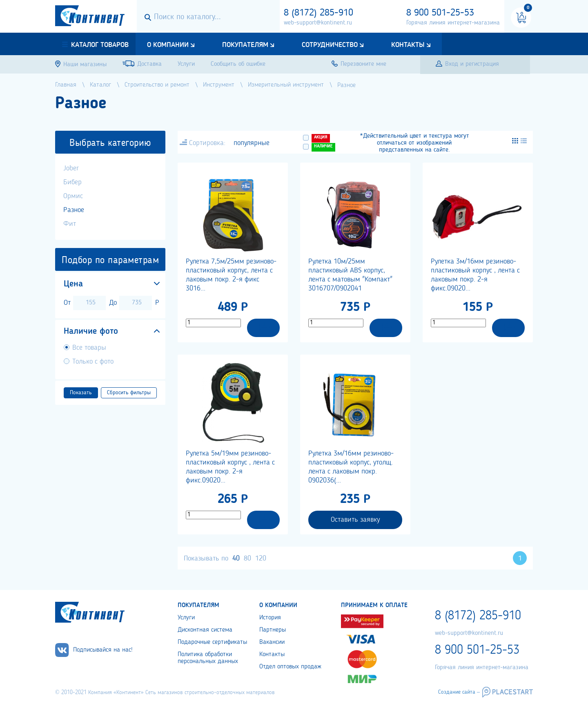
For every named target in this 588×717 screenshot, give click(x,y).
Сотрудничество (330, 45)
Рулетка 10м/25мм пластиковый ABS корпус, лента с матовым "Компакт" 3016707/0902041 (350, 275)
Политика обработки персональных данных (208, 658)
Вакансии (272, 642)
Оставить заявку (355, 520)
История (270, 618)
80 (247, 558)
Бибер (72, 182)
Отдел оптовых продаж (290, 667)
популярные (252, 143)
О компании (168, 45)
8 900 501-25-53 (440, 13)
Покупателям (245, 45)
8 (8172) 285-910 (318, 13)
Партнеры (273, 630)
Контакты (408, 45)
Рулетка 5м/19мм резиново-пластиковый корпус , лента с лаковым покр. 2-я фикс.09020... (230, 467)
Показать (81, 393)
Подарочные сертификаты (212, 642)
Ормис (73, 196)
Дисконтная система (205, 630)
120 (261, 558)
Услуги (186, 618)
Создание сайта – (459, 692)
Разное (74, 210)
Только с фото (93, 362)
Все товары (89, 348)
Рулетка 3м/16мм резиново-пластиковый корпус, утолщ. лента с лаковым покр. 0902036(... (351, 467)
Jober (71, 168)
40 (236, 558)
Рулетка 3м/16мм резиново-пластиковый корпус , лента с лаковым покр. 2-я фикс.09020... (475, 275)
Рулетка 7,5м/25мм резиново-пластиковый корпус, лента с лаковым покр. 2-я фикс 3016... (231, 275)
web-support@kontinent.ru (318, 23)
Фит (70, 224)
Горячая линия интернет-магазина (453, 23)
